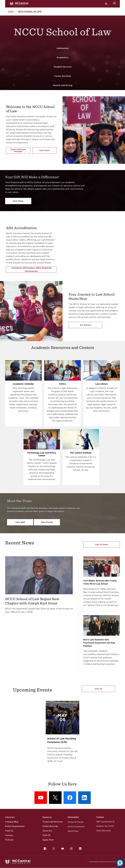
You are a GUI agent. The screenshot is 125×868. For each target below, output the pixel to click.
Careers (9, 835)
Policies (9, 840)
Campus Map (12, 822)
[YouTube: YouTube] (41, 798)
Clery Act (47, 831)
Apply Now (48, 840)
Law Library (102, 384)
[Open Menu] (114, 4)
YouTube (62, 848)
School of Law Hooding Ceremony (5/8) (62, 740)
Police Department (15, 826)
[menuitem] (45, 849)
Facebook (44, 848)
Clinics (62, 384)
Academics (62, 58)
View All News (102, 545)
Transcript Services (53, 822)
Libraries (10, 817)
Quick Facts (73, 831)
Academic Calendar (23, 384)
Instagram (71, 848)
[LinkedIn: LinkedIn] (84, 798)
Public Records (50, 826)
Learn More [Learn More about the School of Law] (48, 151)
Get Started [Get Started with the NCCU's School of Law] (85, 325)
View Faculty (47, 522)
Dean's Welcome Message (18, 150)
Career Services (63, 76)
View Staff (20, 522)
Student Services (63, 67)
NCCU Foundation (76, 827)
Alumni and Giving (63, 85)
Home (11, 11)
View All (98, 689)
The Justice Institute (81, 453)
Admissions (62, 48)
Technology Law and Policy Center (42, 454)
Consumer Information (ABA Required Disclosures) (31, 270)
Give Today (18, 201)
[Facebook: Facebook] (70, 798)
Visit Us (9, 831)
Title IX (46, 835)
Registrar (47, 817)
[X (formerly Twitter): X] (55, 798)
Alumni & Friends (76, 822)
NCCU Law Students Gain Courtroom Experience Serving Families (99, 643)
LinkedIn (80, 848)
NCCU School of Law (30, 11)
